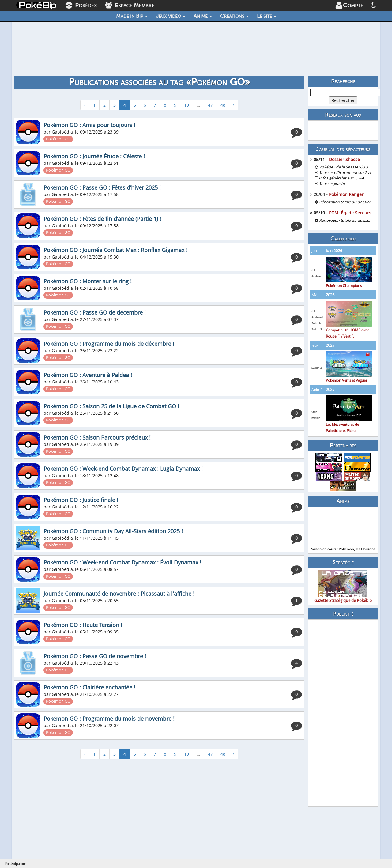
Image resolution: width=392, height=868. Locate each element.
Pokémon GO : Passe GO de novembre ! (95, 656)
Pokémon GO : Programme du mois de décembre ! (109, 344)
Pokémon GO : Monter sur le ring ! (88, 281)
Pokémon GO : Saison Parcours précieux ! (97, 437)
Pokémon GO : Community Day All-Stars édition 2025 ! (113, 531)
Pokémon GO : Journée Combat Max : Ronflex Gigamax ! (115, 250)
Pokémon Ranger (346, 194)
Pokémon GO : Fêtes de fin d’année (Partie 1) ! (102, 219)
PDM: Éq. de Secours (350, 213)
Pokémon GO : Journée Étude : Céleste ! (94, 156)
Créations (234, 16)
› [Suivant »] (234, 105)
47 (210, 105)
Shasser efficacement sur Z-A (345, 173)
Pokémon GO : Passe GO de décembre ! (95, 312)
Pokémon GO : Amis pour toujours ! (89, 125)
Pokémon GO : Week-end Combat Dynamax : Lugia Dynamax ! (123, 469)
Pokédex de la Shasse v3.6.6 (344, 167)
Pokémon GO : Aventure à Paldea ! (88, 375)
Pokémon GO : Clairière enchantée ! (89, 687)
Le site (267, 16)
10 (187, 105)
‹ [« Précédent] (85, 105)
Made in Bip (132, 16)
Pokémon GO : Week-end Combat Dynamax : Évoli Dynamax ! (122, 562)
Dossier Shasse (344, 159)
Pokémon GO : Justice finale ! (81, 500)
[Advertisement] (343, 713)
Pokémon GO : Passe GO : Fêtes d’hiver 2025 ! (102, 187)
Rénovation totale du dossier (345, 202)
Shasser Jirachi (332, 184)
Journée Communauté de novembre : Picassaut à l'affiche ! (119, 594)
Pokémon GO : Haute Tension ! (83, 625)
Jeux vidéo (171, 16)
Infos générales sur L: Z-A (341, 178)
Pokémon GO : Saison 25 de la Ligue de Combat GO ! (111, 406)
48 (223, 105)
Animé (203, 16)
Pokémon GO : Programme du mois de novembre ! (109, 719)
